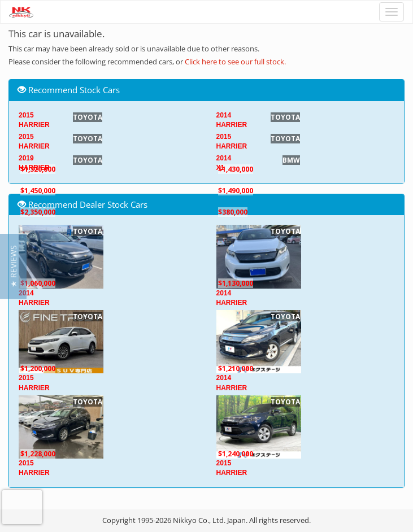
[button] (13, 266)
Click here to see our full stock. (235, 62)
